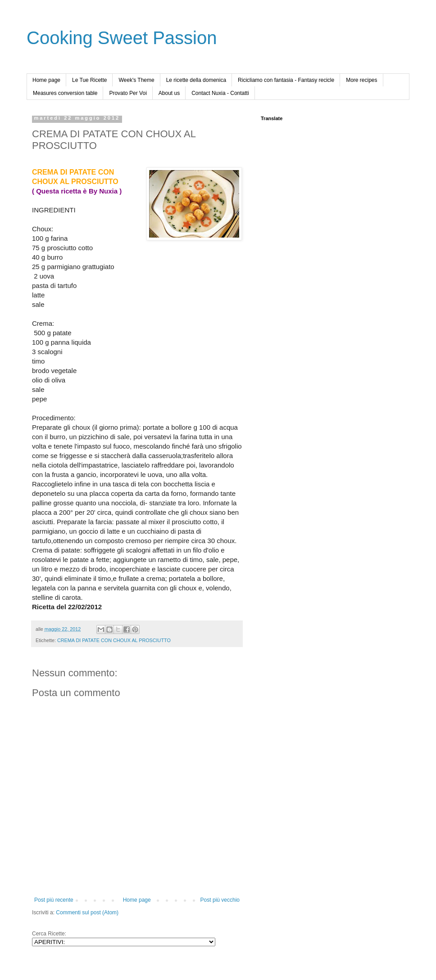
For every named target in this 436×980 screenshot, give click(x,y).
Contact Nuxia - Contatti (220, 93)
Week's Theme (136, 80)
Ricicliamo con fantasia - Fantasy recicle (286, 80)
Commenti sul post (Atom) (87, 913)
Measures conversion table (65, 93)
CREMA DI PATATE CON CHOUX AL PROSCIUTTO (114, 640)
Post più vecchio (220, 900)
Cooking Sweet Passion (122, 38)
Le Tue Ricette (89, 80)
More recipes (361, 80)
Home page (46, 80)
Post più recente (54, 900)
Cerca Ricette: (49, 934)
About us (169, 93)
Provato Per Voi (128, 93)
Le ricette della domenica (196, 80)
